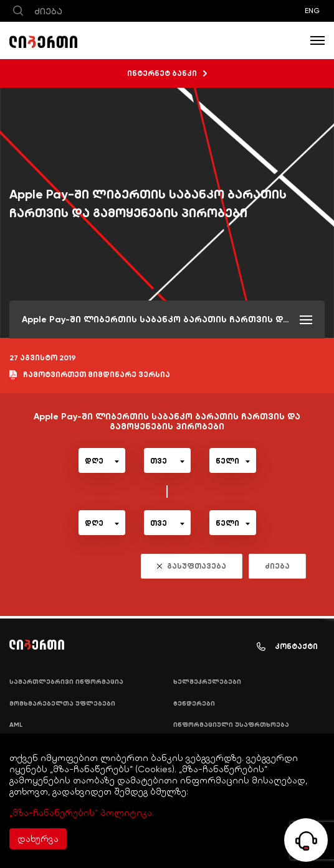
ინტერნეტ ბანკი (167, 73)
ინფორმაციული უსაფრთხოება (231, 725)
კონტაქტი (287, 646)
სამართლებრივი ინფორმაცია (66, 682)
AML (16, 725)
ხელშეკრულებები (207, 682)
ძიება (277, 566)
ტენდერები (194, 704)
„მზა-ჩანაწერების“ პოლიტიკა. (82, 813)
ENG (312, 11)
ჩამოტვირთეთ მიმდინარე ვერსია (90, 375)
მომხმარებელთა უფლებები (62, 704)
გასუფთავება (192, 566)
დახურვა (38, 839)
